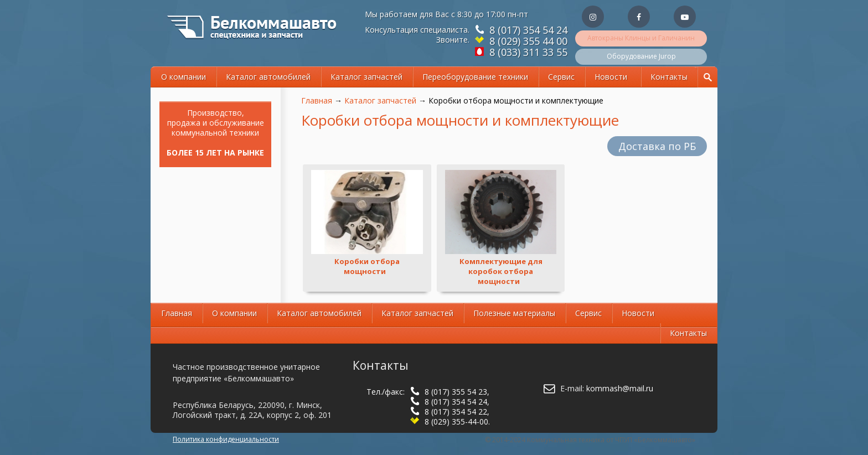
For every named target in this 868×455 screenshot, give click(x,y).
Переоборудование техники (475, 77)
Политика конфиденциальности (226, 439)
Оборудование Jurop (641, 56)
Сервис (561, 77)
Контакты (669, 77)
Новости (611, 77)
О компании (184, 77)
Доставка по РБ (657, 146)
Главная (317, 100)
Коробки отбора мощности (367, 266)
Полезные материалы (514, 313)
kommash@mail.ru (620, 388)
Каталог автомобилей (268, 77)
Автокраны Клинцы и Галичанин (641, 38)
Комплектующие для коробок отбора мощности (501, 271)
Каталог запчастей (366, 77)
